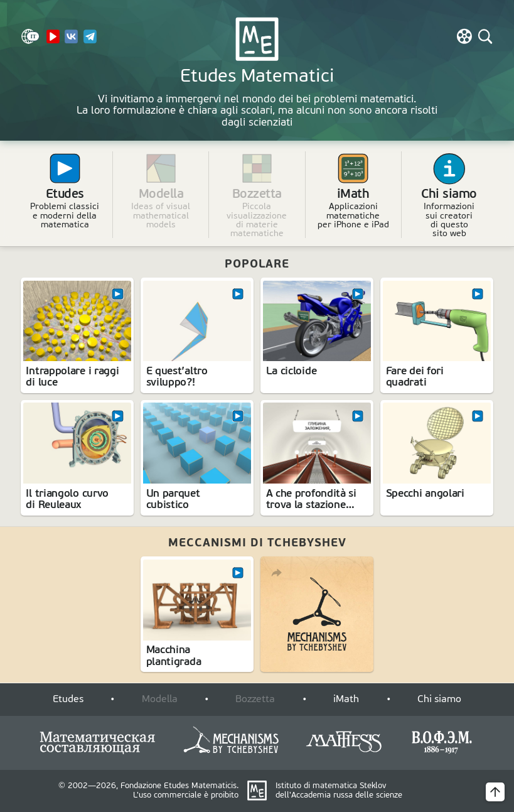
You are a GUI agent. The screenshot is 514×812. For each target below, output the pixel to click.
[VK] (71, 41)
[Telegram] (90, 41)
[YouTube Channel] (53, 41)
